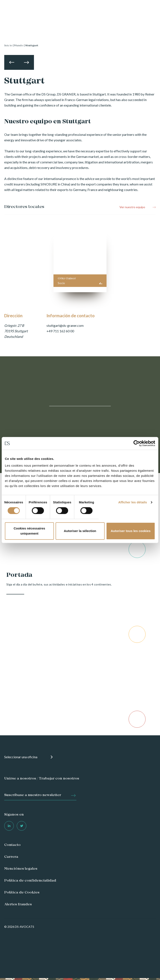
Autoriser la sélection (80, 531)
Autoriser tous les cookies (131, 531)
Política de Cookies (22, 893)
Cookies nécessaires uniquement (29, 531)
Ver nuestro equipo (132, 207)
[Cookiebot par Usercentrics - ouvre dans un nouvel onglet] (137, 443)
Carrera (11, 857)
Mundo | (19, 46)
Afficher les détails (133, 502)
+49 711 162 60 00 (60, 331)
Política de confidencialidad (30, 881)
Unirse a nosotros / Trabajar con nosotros (42, 779)
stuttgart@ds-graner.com (65, 325)
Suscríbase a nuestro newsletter (33, 795)
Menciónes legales (21, 869)
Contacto (12, 845)
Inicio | (9, 46)
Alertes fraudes (18, 904)
